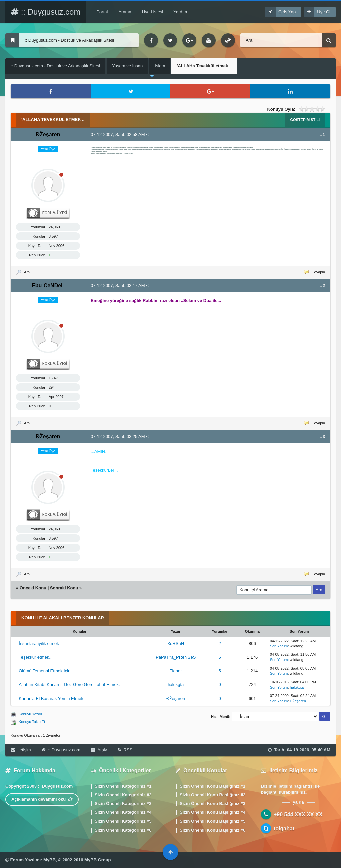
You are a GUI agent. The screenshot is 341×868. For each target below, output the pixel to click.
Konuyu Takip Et (32, 722)
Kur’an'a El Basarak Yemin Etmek (51, 699)
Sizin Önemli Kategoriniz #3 (123, 804)
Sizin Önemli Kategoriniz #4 (123, 812)
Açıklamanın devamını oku (42, 799)
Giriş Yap (287, 12)
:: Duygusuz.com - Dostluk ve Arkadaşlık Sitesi (55, 66)
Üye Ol (324, 12)
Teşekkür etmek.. (35, 657)
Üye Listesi (153, 12)
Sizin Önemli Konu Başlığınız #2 (213, 795)
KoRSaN (176, 643)
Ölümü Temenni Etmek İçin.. (46, 671)
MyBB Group (97, 860)
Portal (102, 12)
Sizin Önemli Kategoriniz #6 (123, 830)
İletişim (21, 750)
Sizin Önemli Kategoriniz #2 (123, 795)
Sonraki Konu (64, 588)
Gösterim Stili (305, 120)
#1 (323, 135)
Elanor (176, 671)
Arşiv (99, 750)
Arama (125, 12)
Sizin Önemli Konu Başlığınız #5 (213, 821)
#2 (323, 286)
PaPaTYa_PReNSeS (176, 657)
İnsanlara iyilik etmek (39, 643)
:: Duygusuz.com (45, 12)
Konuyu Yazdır (30, 714)
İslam (160, 66)
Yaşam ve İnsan (127, 66)
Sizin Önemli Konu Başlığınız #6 (213, 830)
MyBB (49, 860)
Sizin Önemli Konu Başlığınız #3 (213, 804)
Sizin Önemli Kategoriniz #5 (123, 821)
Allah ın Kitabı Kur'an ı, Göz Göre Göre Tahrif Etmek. (69, 685)
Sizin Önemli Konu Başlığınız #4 (213, 812)
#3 (323, 436)
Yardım (180, 12)
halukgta (176, 685)
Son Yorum (279, 646)
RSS (125, 750)
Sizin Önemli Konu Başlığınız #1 (213, 786)
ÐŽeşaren (176, 699)
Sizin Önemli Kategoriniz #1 (123, 786)
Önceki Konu (33, 588)
